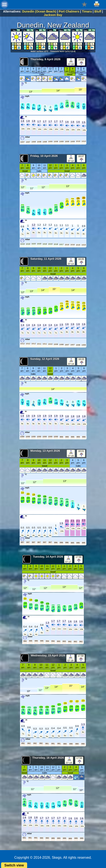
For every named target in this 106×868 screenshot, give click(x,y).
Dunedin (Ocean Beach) (39, 11)
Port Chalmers (69, 11)
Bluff (98, 11)
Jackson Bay (53, 15)
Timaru (87, 11)
